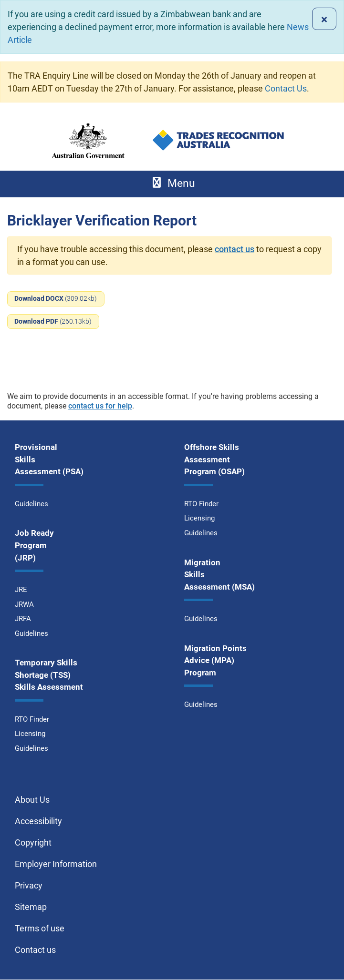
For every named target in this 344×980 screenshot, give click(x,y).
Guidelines (31, 504)
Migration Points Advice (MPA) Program (215, 660)
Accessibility (38, 821)
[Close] (324, 19)
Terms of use (40, 928)
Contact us (35, 950)
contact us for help (100, 406)
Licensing (30, 734)
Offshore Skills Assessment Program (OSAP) (214, 459)
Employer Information (56, 864)
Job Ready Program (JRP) (34, 545)
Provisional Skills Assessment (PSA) (49, 459)
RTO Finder (32, 719)
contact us (235, 249)
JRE (21, 590)
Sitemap (31, 907)
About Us (32, 800)
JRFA (23, 619)
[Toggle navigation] (172, 184)
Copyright (33, 842)
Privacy (29, 885)
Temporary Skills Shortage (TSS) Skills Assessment (49, 675)
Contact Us (286, 88)
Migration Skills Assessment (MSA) (219, 575)
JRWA (24, 604)
